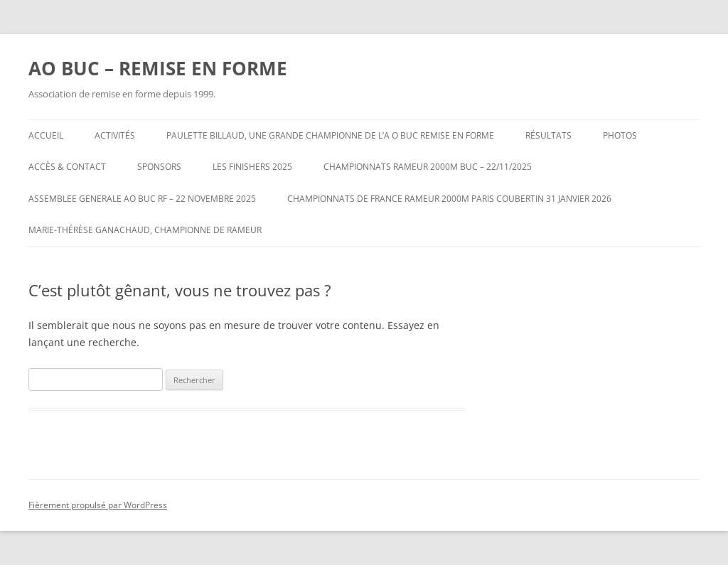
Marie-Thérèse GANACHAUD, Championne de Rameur (145, 230)
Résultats (548, 135)
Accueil (46, 135)
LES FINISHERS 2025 (252, 167)
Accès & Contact (67, 167)
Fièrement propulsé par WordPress (98, 505)
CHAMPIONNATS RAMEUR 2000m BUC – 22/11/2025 (428, 167)
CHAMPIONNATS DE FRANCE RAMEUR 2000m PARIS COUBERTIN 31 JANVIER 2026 (449, 199)
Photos (620, 135)
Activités (115, 135)
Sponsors (159, 167)
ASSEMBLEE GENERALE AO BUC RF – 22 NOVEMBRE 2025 (142, 199)
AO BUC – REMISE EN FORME (158, 68)
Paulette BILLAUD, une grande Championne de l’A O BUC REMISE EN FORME (330, 135)
